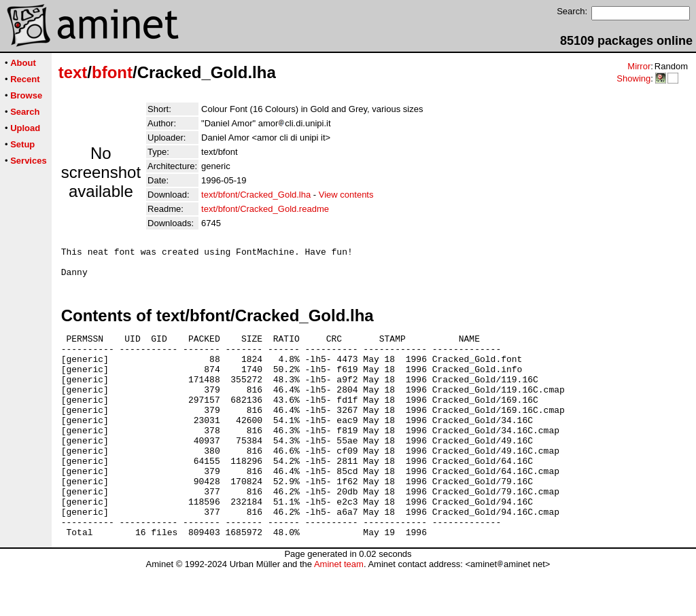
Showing (633, 78)
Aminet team (339, 611)
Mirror (639, 66)
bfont (112, 72)
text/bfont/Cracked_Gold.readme (265, 209)
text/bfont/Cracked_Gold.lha (256, 195)
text (73, 72)
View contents (346, 195)
